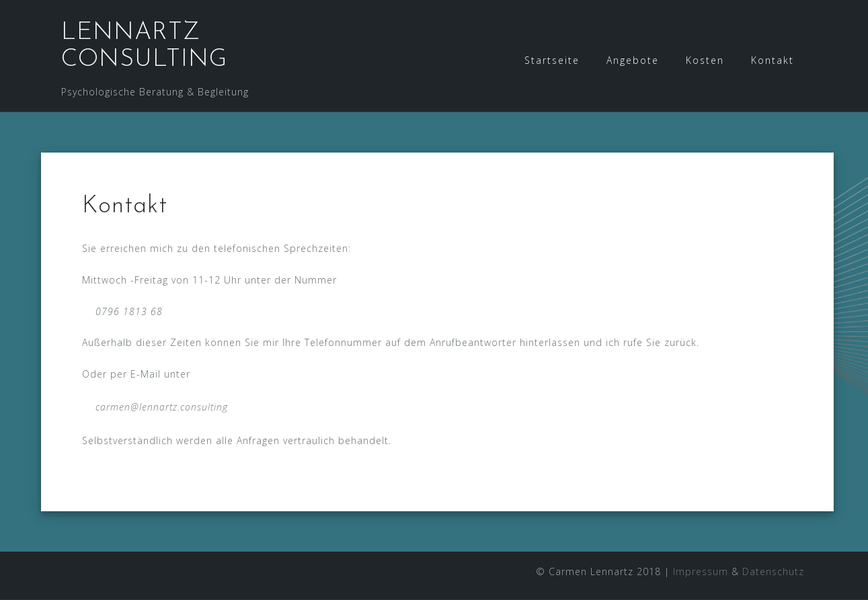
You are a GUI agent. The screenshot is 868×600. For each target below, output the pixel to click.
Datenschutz (773, 571)
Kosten (705, 60)
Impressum (701, 571)
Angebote (633, 60)
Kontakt (773, 60)
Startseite (552, 60)
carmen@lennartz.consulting (162, 407)
